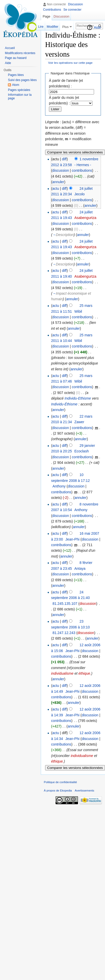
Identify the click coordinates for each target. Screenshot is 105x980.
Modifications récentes (20, 53)
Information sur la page (20, 97)
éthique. (85, 673)
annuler (58, 182)
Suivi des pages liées (22, 80)
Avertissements (84, 791)
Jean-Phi (73, 539)
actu (56, 188)
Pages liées (16, 75)
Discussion (75, 4)
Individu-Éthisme (64, 404)
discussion (61, 170)
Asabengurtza (85, 218)
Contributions (52, 10)
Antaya (80, 568)
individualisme (62, 673)
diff (64, 159)
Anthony (59, 486)
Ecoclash (82, 451)
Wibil (78, 311)
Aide (97, 27)
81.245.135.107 (65, 604)
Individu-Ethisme (78, 398)
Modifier (52, 27)
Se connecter (73, 10)
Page (46, 16)
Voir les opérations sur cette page (70, 63)
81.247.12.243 (64, 633)
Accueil (10, 48)
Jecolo (80, 194)
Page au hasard (16, 58)
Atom (16, 85)
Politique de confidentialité (60, 782)
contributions (82, 170)
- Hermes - (83, 165)
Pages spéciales (19, 90)
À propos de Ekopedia (58, 791)
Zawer (79, 422)
